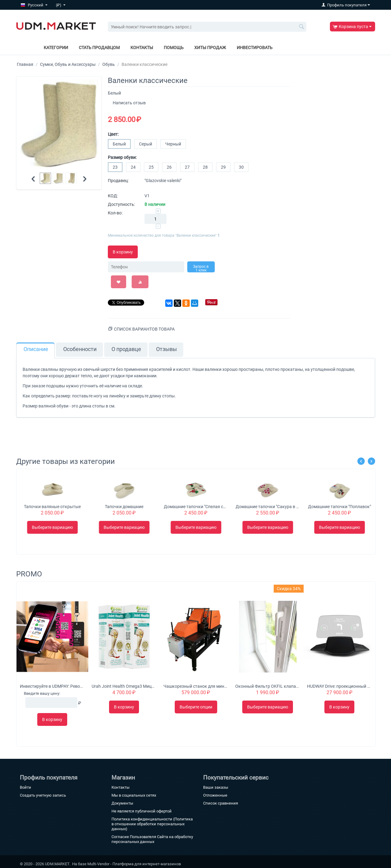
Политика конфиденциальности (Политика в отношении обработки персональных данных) (152, 824)
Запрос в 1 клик (201, 268)
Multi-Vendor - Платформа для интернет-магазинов (134, 864)
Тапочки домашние (196, 507)
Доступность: (121, 204)
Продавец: (118, 181)
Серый (146, 144)
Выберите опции (196, 707)
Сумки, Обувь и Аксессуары (68, 64)
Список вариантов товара (144, 329)
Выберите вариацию (52, 527)
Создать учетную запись (43, 795)
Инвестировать (255, 48)
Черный (173, 144)
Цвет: (113, 134)
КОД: (113, 196)
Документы (122, 803)
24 (133, 167)
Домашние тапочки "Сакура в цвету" (339, 507)
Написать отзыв (129, 103)
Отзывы (166, 349)
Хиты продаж (210, 48)
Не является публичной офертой (142, 811)
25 (151, 167)
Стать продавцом (99, 48)
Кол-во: (115, 213)
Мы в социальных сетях (134, 795)
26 (169, 167)
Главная (25, 64)
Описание (36, 349)
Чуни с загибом (52, 507)
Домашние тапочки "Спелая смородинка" (268, 507)
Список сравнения (221, 803)
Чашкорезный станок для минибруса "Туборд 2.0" (196, 686)
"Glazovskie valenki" (163, 181)
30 (241, 167)
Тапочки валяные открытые (124, 507)
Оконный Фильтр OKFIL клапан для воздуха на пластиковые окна (268, 686)
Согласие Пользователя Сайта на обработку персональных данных (152, 839)
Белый (119, 144)
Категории (56, 48)
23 (115, 167)
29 (223, 167)
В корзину (123, 252)
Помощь (174, 48)
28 (205, 167)
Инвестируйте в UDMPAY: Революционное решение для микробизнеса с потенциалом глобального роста (52, 686)
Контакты (142, 48)
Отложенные (215, 795)
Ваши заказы (216, 787)
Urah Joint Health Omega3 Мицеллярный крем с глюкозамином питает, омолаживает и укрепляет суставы (124, 686)
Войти (26, 787)
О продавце (126, 349)
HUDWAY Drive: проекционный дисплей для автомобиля (339, 686)
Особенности (80, 349)
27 (187, 167)
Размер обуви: (122, 157)
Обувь (109, 64)
